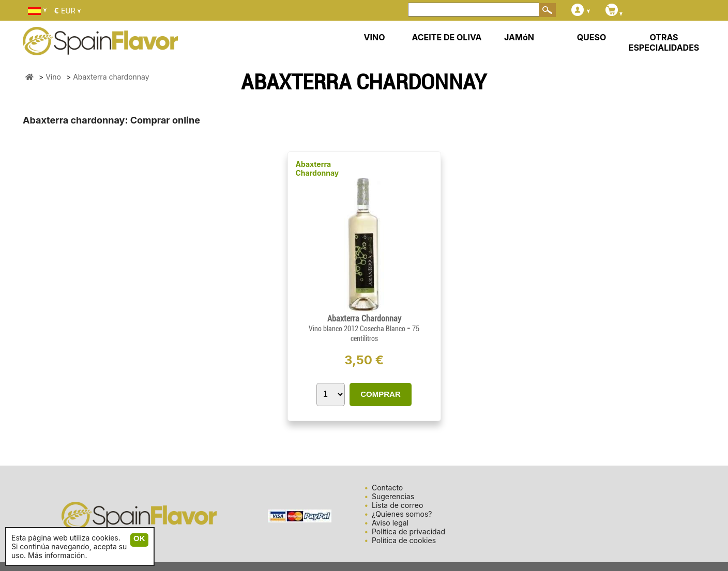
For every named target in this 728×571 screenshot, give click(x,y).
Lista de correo (397, 505)
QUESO (592, 37)
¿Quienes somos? (402, 514)
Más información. (57, 555)
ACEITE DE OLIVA (446, 37)
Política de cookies (404, 540)
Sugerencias (393, 496)
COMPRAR (381, 394)
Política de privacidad (408, 531)
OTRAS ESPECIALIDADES (664, 42)
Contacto (387, 488)
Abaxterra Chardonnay (317, 168)
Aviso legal (390, 523)
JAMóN (519, 37)
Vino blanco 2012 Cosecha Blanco (358, 329)
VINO (375, 37)
